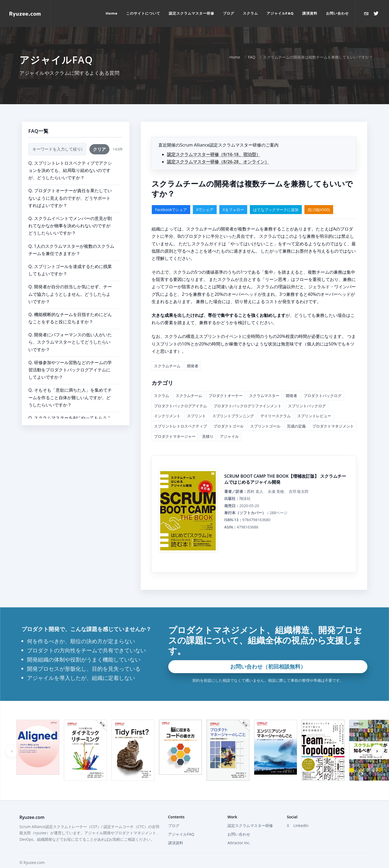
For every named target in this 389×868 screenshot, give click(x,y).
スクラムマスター (264, 385)
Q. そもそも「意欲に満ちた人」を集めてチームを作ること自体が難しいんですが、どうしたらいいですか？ (70, 387)
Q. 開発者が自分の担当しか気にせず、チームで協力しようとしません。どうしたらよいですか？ (70, 283)
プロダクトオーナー (226, 385)
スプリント (196, 405)
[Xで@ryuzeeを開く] (376, 13)
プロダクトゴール (229, 416)
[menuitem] (112, 13)
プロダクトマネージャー (175, 426)
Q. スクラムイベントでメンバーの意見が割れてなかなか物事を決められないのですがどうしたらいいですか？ (70, 215)
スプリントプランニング (233, 405)
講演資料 (176, 832)
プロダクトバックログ (323, 385)
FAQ (252, 47)
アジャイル (229, 426)
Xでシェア (205, 199)
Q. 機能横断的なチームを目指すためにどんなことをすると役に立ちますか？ (70, 308)
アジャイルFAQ (181, 824)
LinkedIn (301, 815)
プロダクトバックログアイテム (180, 395)
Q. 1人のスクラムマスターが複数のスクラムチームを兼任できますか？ (71, 239)
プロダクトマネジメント (333, 416)
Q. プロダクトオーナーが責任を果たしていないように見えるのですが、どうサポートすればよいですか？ (70, 187)
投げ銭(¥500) (319, 199)
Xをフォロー (233, 199)
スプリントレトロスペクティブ (180, 416)
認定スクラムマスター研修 (250, 815)
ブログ (174, 815)
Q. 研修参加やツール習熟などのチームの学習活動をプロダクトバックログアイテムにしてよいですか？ (70, 359)
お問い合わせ (239, 824)
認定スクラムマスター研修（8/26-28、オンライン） (218, 151)
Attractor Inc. (239, 832)
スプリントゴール (265, 416)
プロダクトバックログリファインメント (247, 395)
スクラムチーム (167, 355)
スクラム (162, 385)
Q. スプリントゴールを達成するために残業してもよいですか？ (70, 260)
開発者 (193, 355)
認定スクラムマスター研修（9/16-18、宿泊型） (214, 144)
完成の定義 (296, 416)
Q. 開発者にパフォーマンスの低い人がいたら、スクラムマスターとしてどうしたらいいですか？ (70, 331)
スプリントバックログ (307, 395)
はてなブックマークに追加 (276, 199)
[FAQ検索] (57, 139)
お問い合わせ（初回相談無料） (268, 656)
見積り (208, 426)
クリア (99, 139)
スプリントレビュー (314, 405)
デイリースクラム (276, 405)
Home (235, 47)
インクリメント (167, 405)
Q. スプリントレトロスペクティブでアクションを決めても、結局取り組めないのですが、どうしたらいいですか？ (70, 160)
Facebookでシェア (171, 199)
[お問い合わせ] (366, 13)
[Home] (25, 13)
